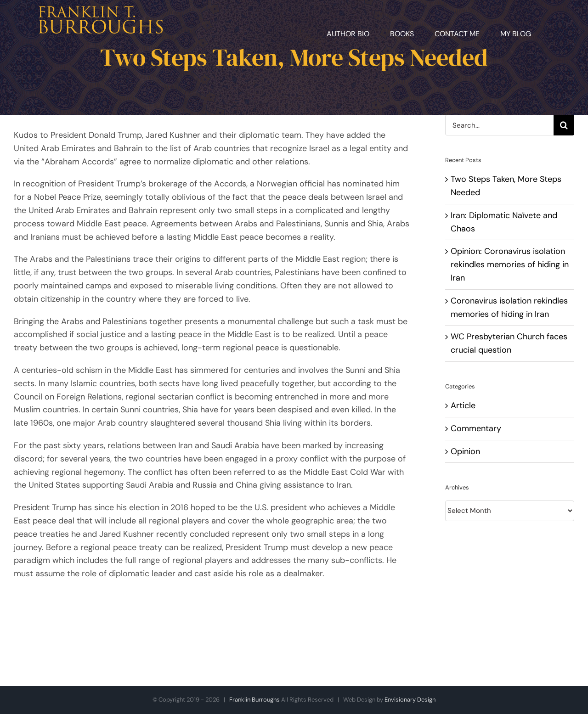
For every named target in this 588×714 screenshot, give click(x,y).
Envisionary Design (410, 700)
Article (463, 405)
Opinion (465, 451)
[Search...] (499, 125)
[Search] (564, 125)
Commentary (476, 428)
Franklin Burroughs (254, 700)
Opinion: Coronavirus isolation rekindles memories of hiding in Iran (510, 264)
